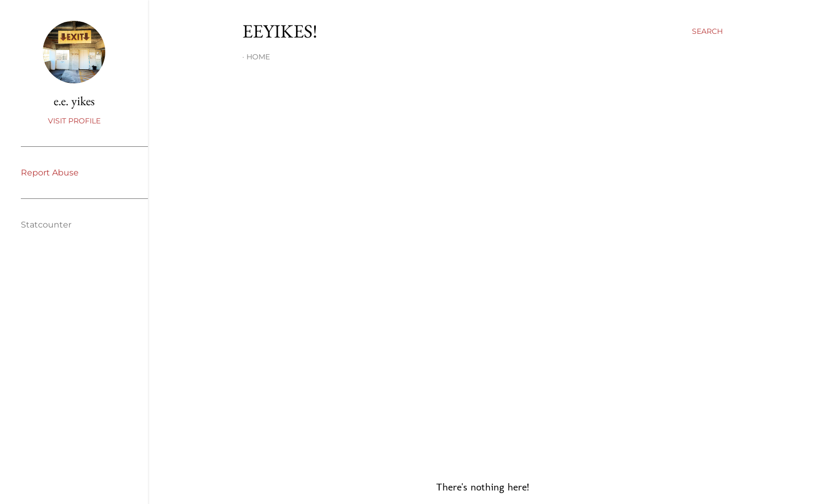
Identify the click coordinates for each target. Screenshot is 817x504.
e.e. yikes (74, 101)
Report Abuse (50, 173)
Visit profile (74, 121)
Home (258, 57)
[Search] (707, 31)
